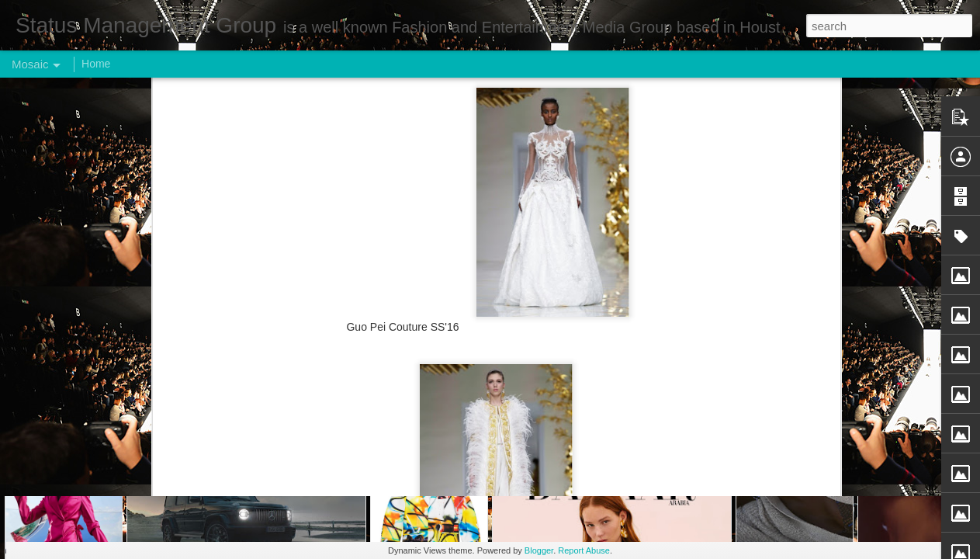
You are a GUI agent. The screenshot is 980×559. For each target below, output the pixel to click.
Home (96, 64)
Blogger (539, 550)
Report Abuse (584, 550)
